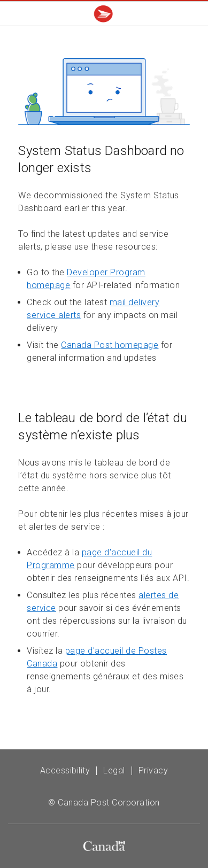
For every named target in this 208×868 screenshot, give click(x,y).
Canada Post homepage (110, 345)
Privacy (153, 770)
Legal (114, 770)
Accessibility (65, 770)
